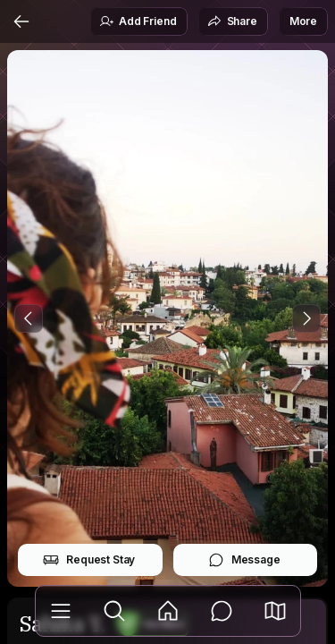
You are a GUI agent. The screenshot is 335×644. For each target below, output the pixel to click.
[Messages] (222, 611)
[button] (275, 611)
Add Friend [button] (138, 21)
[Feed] (168, 611)
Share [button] (232, 21)
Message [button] (244, 560)
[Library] (61, 611)
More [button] (303, 21)
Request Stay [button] (89, 560)
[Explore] (114, 611)
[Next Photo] (306, 318)
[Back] (21, 21)
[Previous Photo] (29, 318)
